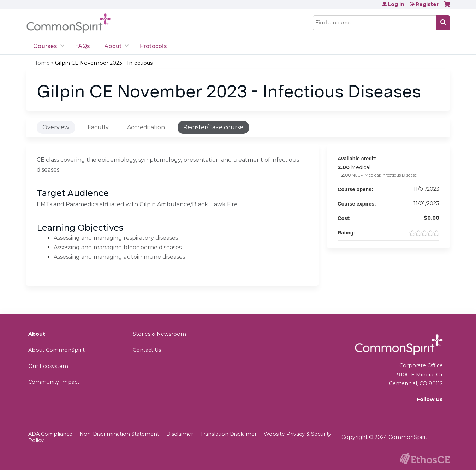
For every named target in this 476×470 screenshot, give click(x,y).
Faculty (98, 127)
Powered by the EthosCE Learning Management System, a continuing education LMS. (425, 459)
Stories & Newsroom (159, 334)
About (113, 46)
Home (41, 63)
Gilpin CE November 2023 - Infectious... (105, 63)
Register (427, 4)
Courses (45, 46)
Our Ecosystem (48, 366)
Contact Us (147, 350)
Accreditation (146, 127)
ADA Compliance (50, 434)
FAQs (83, 46)
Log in (396, 4)
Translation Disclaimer (228, 434)
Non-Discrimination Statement (119, 434)
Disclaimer (180, 434)
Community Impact (54, 382)
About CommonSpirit (56, 350)
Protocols (153, 46)
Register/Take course (213, 127)
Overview (56, 127)
